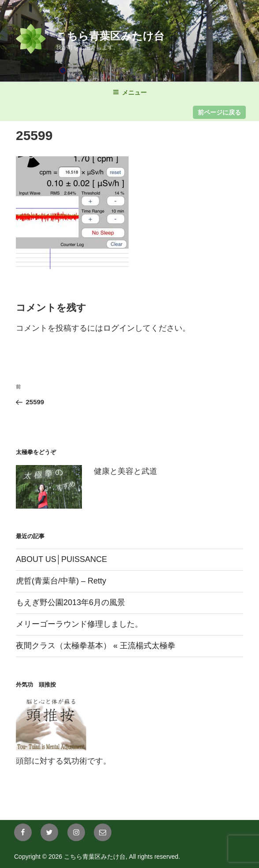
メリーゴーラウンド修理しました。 (79, 624)
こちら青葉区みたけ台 (110, 36)
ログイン (119, 328)
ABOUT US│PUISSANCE (61, 559)
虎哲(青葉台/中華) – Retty (61, 581)
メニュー (130, 92)
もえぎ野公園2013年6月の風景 (70, 602)
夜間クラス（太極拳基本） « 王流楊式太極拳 (96, 646)
